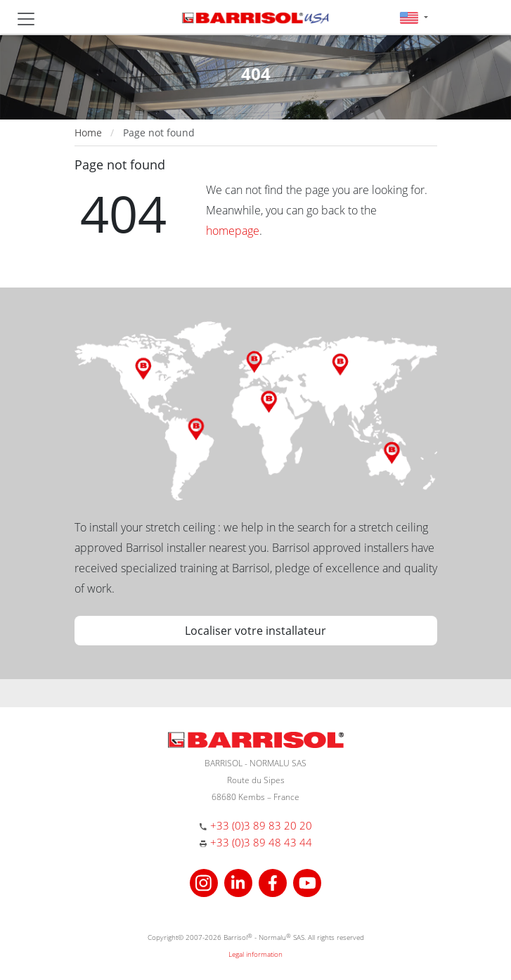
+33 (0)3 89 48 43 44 (261, 842)
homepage (233, 231)
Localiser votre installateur (256, 631)
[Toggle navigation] (26, 19)
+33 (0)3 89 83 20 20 (261, 825)
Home (88, 133)
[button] (414, 17)
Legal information (256, 954)
